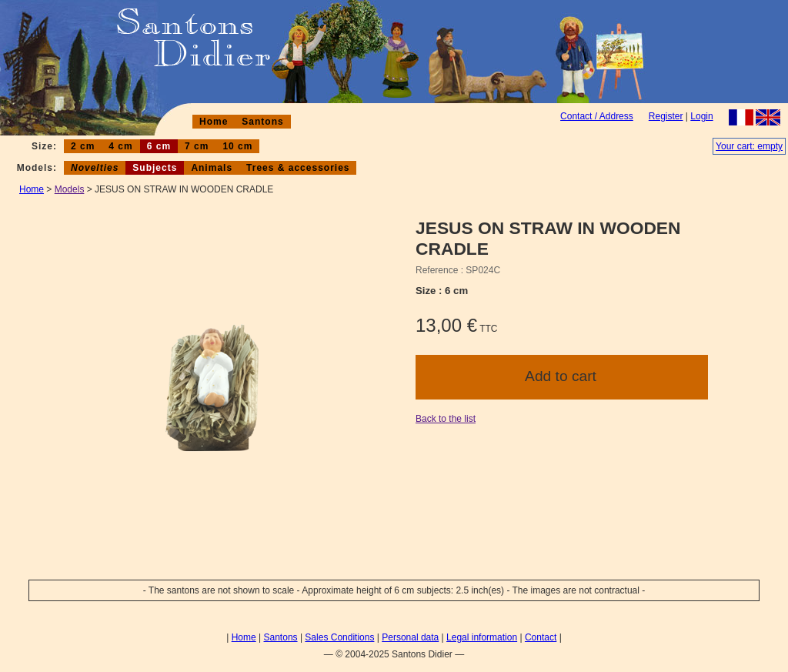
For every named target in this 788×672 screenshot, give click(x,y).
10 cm (237, 146)
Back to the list (446, 419)
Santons (262, 122)
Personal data (410, 637)
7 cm (197, 146)
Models (70, 189)
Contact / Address (597, 116)
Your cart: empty (749, 146)
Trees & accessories (298, 168)
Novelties (95, 168)
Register (666, 116)
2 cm (83, 146)
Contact (541, 637)
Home (214, 122)
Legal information (482, 637)
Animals (212, 168)
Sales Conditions (339, 637)
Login (701, 116)
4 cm (120, 146)
